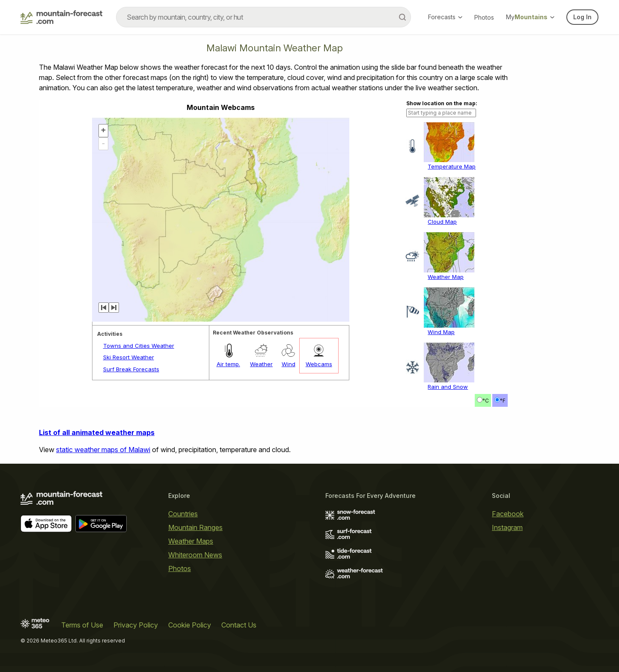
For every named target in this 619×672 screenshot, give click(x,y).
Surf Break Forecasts (131, 369)
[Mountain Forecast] (61, 17)
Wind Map (441, 332)
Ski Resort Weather (129, 357)
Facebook (508, 514)
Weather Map (446, 277)
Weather (261, 364)
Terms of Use (82, 625)
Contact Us (239, 625)
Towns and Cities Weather (139, 346)
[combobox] (263, 17)
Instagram (507, 527)
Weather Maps (191, 541)
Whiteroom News (195, 555)
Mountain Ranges (195, 527)
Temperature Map (452, 166)
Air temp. (228, 364)
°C (486, 401)
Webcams (319, 364)
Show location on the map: (442, 103)
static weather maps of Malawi (103, 450)
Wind (289, 364)
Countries (183, 514)
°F (503, 401)
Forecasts (445, 17)
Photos (484, 17)
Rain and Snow (448, 387)
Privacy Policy (136, 625)
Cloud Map (442, 222)
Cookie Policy (190, 625)
